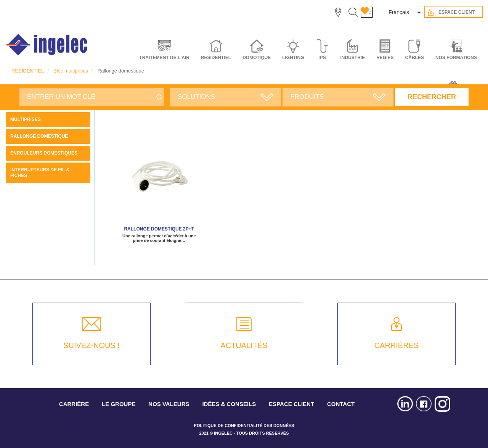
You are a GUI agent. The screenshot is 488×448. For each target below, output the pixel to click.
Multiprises (26, 119)
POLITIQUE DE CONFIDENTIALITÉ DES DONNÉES (244, 425)
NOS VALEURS (169, 404)
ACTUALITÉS (244, 345)
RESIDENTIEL (28, 71)
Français (399, 12)
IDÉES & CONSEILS (229, 404)
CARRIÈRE (74, 404)
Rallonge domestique (39, 136)
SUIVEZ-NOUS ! (91, 345)
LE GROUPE (119, 404)
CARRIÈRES (397, 345)
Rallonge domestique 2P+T (159, 229)
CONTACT (341, 404)
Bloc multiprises (71, 71)
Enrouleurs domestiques (44, 153)
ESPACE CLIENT (291, 404)
